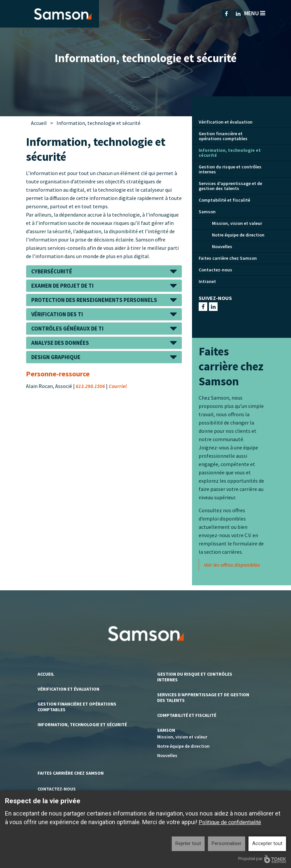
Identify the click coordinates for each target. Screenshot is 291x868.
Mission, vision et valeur (237, 223)
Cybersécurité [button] (52, 271)
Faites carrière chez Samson (228, 258)
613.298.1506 (90, 386)
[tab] (104, 271)
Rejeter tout (188, 843)
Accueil (39, 123)
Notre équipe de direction (238, 235)
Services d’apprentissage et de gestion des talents (230, 186)
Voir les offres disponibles (232, 565)
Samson (207, 212)
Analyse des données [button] (60, 343)
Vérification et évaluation (226, 122)
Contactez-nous (215, 270)
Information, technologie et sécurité (230, 153)
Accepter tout (267, 843)
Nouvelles (222, 246)
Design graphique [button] (56, 357)
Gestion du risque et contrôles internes (230, 169)
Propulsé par (262, 859)
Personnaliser (227, 843)
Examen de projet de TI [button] (62, 286)
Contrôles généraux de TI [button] (67, 329)
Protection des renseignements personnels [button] (94, 300)
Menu (255, 13)
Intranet (207, 281)
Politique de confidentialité (230, 822)
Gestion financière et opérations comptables (223, 136)
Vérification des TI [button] (57, 314)
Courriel (118, 386)
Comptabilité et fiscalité (224, 200)
